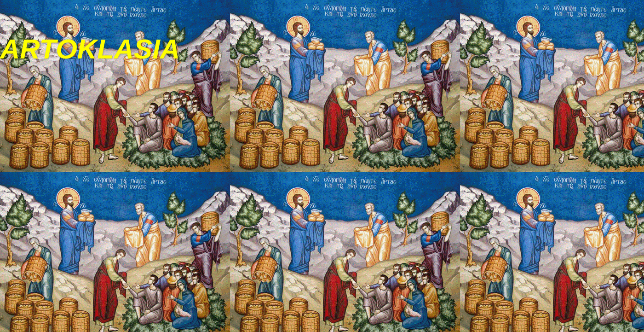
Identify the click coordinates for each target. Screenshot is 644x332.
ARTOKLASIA (90, 49)
